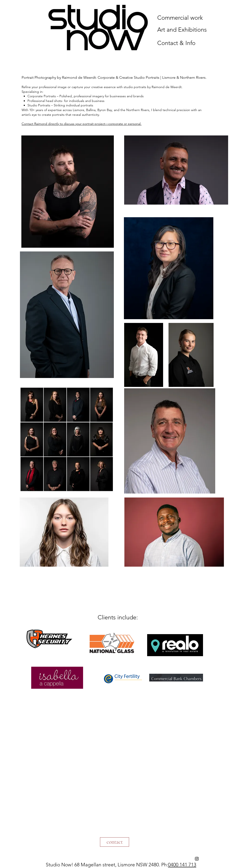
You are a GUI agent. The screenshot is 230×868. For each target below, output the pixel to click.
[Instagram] (197, 859)
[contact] (115, 842)
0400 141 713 (182, 865)
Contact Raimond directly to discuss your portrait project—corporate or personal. (82, 124)
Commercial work (180, 18)
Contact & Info (176, 43)
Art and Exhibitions (182, 30)
